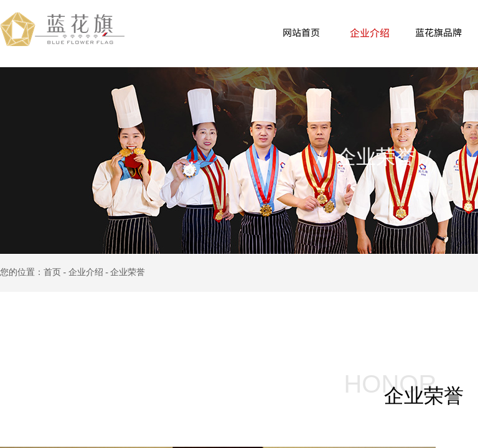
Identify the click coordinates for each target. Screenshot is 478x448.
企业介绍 (370, 32)
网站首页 (301, 32)
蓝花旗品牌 (438, 32)
